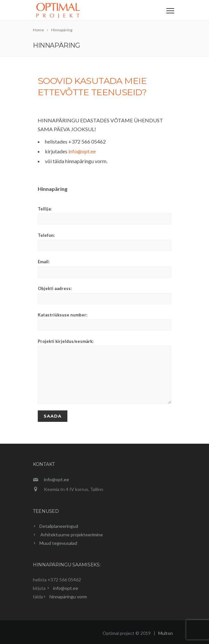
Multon (166, 633)
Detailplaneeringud (59, 526)
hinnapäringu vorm (68, 597)
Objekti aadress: (104, 295)
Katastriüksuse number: (104, 321)
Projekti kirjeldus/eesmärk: (104, 371)
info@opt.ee (82, 151)
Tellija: (104, 215)
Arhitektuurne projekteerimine (71, 535)
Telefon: (104, 242)
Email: (104, 268)
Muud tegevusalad (58, 543)
